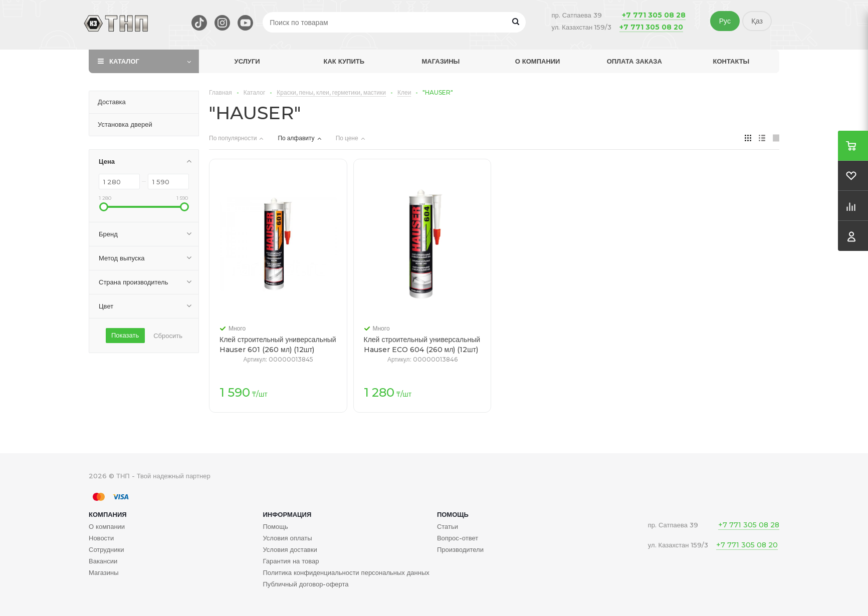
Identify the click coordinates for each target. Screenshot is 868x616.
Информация (287, 514)
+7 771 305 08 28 (654, 15)
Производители (460, 549)
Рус (725, 21)
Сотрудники (106, 549)
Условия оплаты (287, 538)
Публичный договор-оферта (305, 584)
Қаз (757, 21)
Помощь (453, 514)
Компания (108, 514)
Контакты (731, 61)
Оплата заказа (634, 61)
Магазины (441, 61)
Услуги (247, 61)
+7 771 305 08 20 (651, 27)
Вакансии (103, 561)
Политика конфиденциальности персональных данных (346, 572)
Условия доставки (290, 549)
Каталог (124, 61)
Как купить (344, 61)
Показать (125, 335)
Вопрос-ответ (458, 538)
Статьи (448, 526)
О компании (538, 61)
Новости (101, 538)
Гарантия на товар (291, 561)
